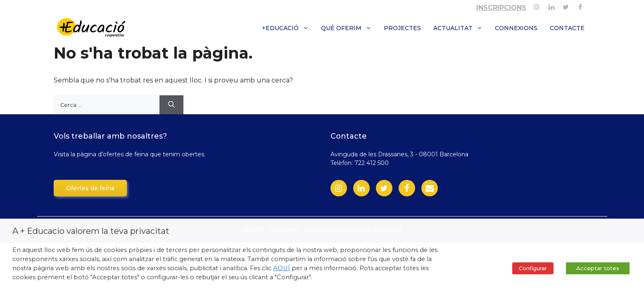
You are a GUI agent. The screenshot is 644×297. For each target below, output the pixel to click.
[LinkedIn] (361, 188)
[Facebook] (580, 6)
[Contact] (430, 188)
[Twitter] (566, 6)
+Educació (288, 28)
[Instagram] (537, 6)
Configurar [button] (533, 268)
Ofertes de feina (90, 188)
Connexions (516, 28)
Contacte (567, 28)
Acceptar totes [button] (598, 268)
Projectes (402, 28)
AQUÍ (282, 268)
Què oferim (349, 28)
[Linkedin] (551, 6)
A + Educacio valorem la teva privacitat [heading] (91, 231)
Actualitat (461, 28)
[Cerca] (171, 105)
